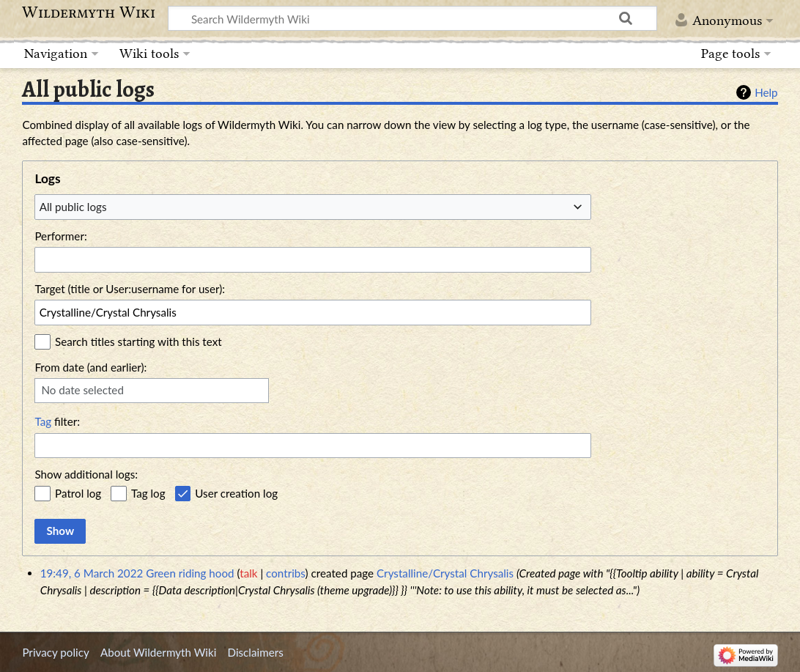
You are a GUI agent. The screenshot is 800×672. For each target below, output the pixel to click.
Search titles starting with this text (138, 341)
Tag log (148, 493)
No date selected (82, 390)
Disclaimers (256, 652)
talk (248, 573)
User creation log (236, 493)
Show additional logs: (86, 474)
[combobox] (313, 207)
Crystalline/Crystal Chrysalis (445, 573)
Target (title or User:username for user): (130, 289)
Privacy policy (55, 652)
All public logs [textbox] (73, 207)
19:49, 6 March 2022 (92, 573)
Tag (43, 421)
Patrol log (78, 493)
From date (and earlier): (90, 367)
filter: (57, 421)
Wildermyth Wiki (89, 12)
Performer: (60, 236)
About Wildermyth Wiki (158, 652)
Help (766, 92)
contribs (285, 573)
